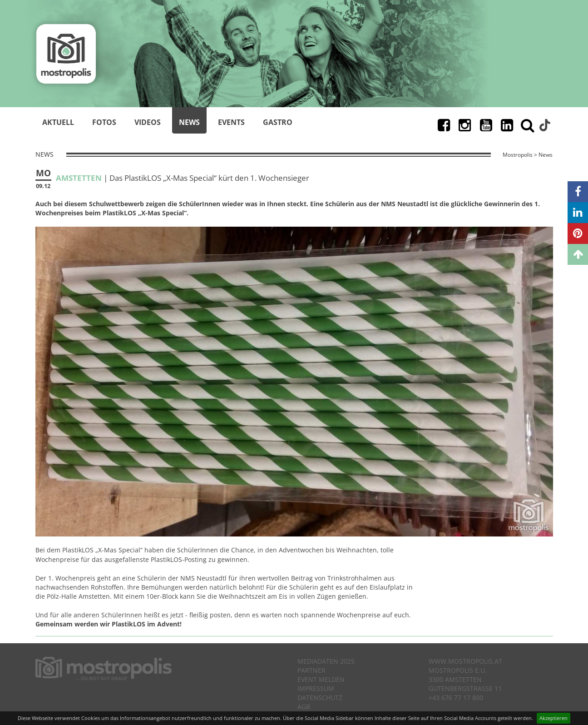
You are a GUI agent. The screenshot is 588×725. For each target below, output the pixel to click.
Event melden (321, 679)
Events (231, 122)
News (189, 122)
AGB (304, 707)
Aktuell (58, 122)
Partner (311, 670)
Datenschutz (320, 698)
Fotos (104, 122)
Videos (148, 122)
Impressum (316, 688)
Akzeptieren (553, 718)
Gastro (278, 122)
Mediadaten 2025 (326, 661)
